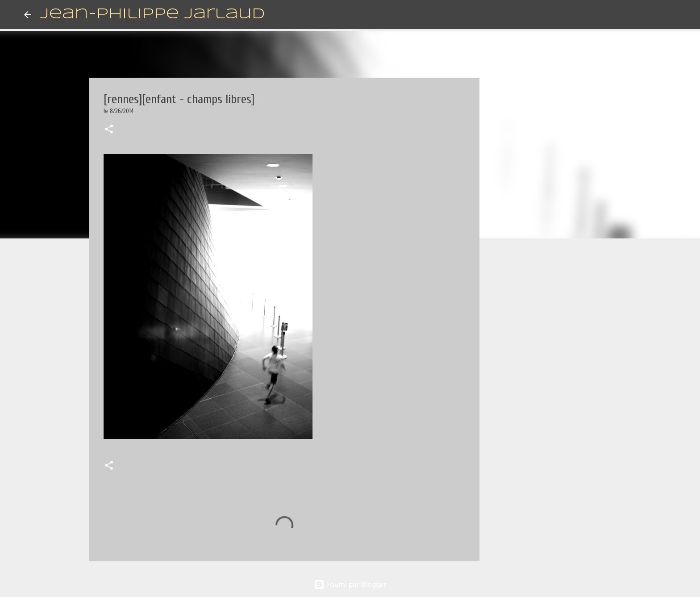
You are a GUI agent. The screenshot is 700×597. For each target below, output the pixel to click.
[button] (109, 130)
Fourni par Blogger (350, 584)
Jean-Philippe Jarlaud (152, 15)
